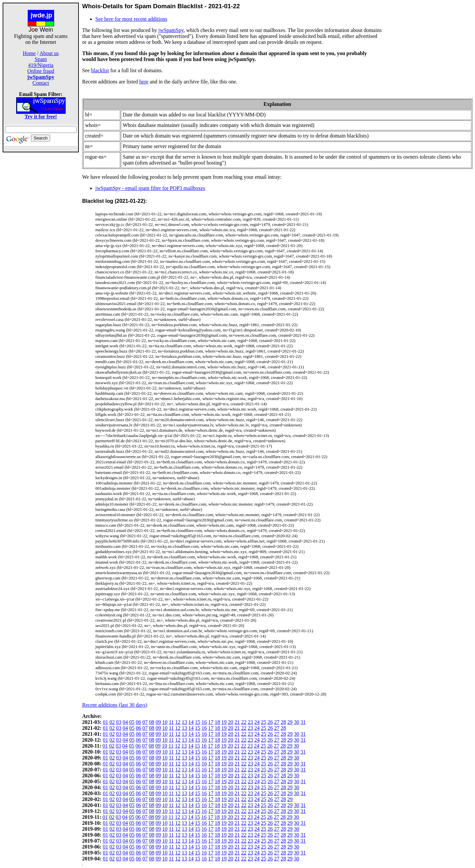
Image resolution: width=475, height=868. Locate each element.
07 (145, 722)
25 (264, 722)
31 (303, 722)
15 (198, 722)
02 (112, 722)
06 (139, 722)
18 (217, 722)
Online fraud (41, 71)
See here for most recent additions (131, 19)
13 (184, 722)
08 (152, 722)
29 (290, 722)
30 (297, 722)
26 (270, 722)
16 (204, 722)
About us (49, 53)
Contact (41, 83)
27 (277, 722)
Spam (41, 59)
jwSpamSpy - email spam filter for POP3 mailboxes (150, 188)
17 (211, 722)
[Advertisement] (41, 251)
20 (231, 722)
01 (106, 722)
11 (171, 722)
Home (29, 53)
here (144, 82)
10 (165, 722)
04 (125, 722)
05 (132, 722)
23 (250, 722)
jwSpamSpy (171, 30)
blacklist (100, 70)
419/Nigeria (41, 65)
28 (283, 722)
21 (237, 722)
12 (178, 722)
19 (224, 722)
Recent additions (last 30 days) (115, 705)
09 (158, 722)
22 (244, 722)
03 (119, 722)
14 (191, 722)
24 (257, 722)
